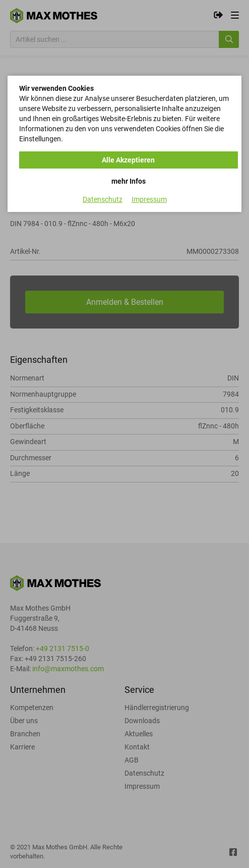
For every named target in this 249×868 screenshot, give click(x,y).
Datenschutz (103, 199)
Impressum (149, 199)
